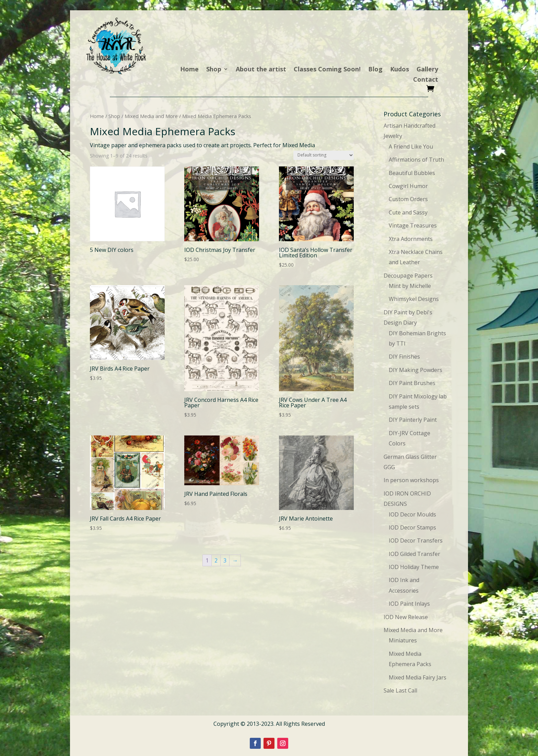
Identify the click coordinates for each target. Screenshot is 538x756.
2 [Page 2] (216, 560)
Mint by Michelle (410, 286)
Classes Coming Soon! (327, 70)
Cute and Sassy (408, 212)
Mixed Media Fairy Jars (418, 677)
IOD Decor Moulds (412, 514)
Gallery (427, 70)
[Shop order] (324, 155)
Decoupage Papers (408, 276)
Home (189, 70)
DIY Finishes (404, 357)
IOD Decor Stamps (412, 527)
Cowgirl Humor (408, 186)
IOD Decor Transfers (416, 540)
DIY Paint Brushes (412, 383)
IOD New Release (406, 617)
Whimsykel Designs (414, 299)
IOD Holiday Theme (414, 567)
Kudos (400, 70)
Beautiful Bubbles (412, 173)
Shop (214, 70)
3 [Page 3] (225, 560)
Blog (375, 70)
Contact (426, 80)
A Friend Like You (411, 147)
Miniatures (403, 640)
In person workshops (411, 480)
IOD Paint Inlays (409, 604)
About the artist (261, 70)
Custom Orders (408, 199)
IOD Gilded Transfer (414, 554)
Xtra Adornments (411, 239)
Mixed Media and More (151, 116)
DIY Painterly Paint (413, 420)
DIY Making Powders (416, 370)
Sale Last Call (400, 690)
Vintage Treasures (413, 225)
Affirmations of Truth (416, 160)
